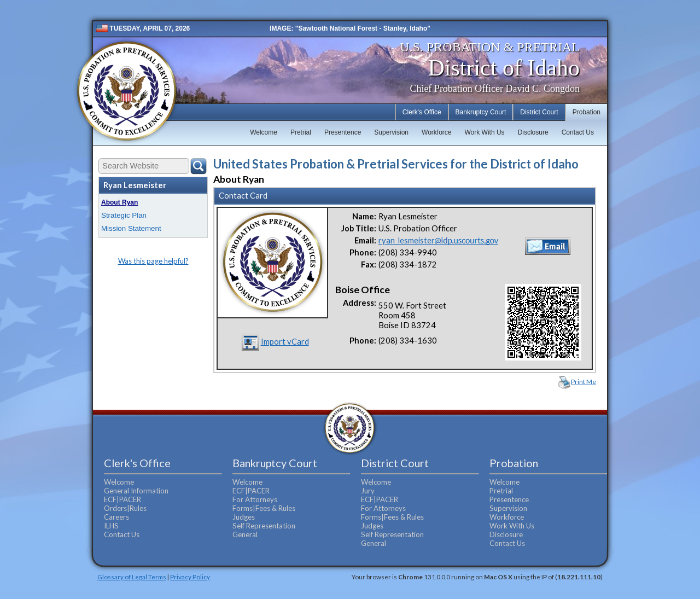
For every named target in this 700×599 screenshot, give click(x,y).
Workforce (436, 132)
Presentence (343, 132)
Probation (587, 112)
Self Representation (264, 526)
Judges (244, 517)
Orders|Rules (125, 508)
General (245, 534)
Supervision (391, 132)
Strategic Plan (124, 215)
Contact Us (578, 132)
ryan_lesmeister (439, 240)
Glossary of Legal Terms (132, 577)
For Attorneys (255, 499)
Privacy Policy (190, 577)
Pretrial (301, 132)
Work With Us (485, 132)
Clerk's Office (422, 112)
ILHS (111, 526)
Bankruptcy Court (481, 112)
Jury (368, 491)
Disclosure (533, 132)
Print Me (584, 382)
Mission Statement (131, 228)
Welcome (264, 132)
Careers (116, 517)
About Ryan (119, 202)
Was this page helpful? (153, 261)
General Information (136, 491)
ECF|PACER (122, 499)
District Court (539, 112)
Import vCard (285, 342)
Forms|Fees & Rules (264, 508)
